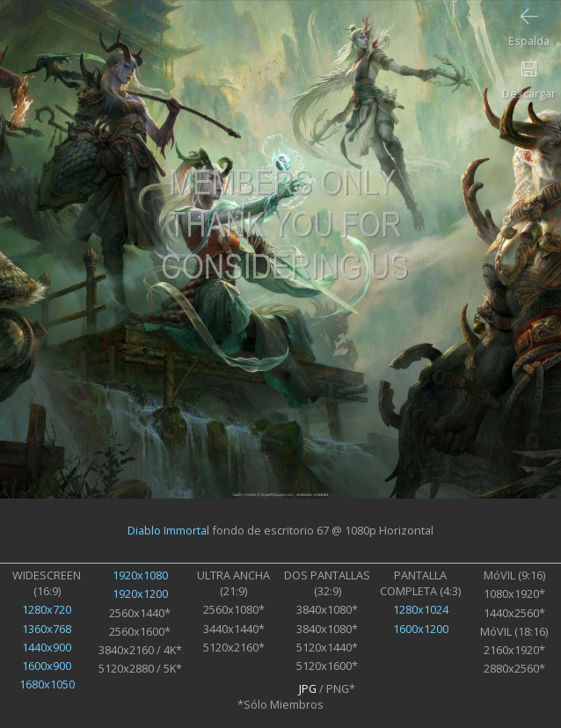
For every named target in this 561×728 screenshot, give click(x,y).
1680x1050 (47, 684)
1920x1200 (140, 593)
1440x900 (47, 647)
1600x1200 (421, 629)
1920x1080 (140, 575)
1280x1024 (421, 609)
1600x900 (47, 666)
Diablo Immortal (168, 530)
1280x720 (47, 609)
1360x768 (47, 629)
